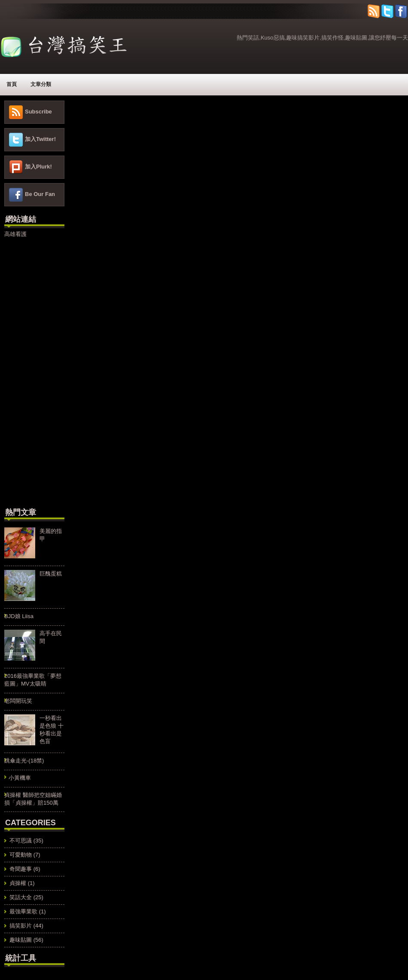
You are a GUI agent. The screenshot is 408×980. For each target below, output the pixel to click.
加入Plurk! (38, 167)
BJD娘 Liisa (19, 616)
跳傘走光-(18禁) (24, 761)
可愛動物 (21, 855)
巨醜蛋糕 (51, 574)
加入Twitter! (40, 139)
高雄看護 (15, 234)
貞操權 (18, 883)
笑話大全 (21, 897)
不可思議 (21, 841)
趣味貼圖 (21, 940)
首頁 (12, 84)
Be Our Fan (40, 194)
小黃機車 (20, 778)
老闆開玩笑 (18, 701)
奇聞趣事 (21, 869)
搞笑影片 (21, 926)
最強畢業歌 (23, 911)
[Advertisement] (30, 371)
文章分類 (41, 84)
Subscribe (38, 112)
